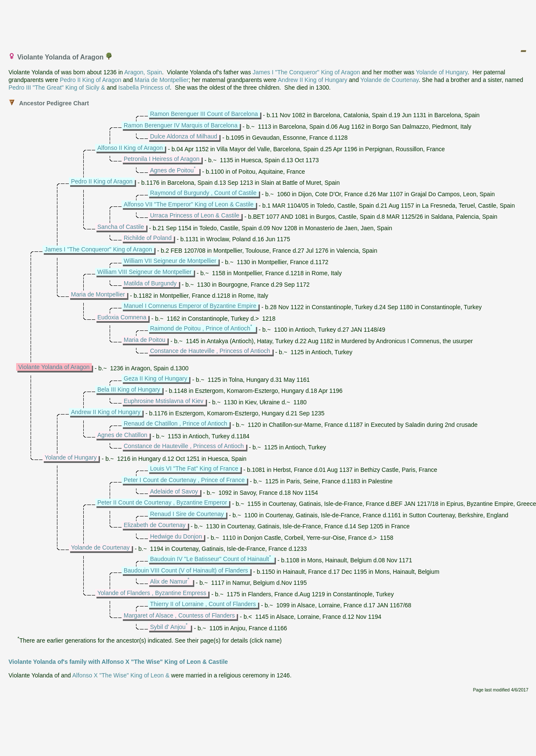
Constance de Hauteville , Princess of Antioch (210, 351)
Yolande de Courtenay (390, 80)
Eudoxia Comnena (122, 317)
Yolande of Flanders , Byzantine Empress (152, 593)
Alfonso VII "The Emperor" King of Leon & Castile (189, 204)
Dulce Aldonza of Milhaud (184, 136)
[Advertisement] (269, 23)
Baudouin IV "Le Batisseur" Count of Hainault (210, 559)
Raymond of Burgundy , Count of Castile (203, 193)
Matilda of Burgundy (150, 283)
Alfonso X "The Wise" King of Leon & (121, 675)
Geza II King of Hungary (155, 378)
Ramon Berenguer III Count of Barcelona (204, 114)
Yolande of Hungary (441, 72)
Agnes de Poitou (172, 170)
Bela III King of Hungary (129, 389)
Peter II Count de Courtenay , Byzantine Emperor (162, 502)
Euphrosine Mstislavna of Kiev (164, 401)
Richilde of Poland (148, 238)
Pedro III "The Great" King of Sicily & (57, 87)
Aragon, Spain (143, 72)
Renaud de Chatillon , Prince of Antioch (176, 423)
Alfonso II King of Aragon (130, 148)
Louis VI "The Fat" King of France (194, 468)
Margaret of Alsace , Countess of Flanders (179, 615)
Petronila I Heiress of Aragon (162, 159)
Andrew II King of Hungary (313, 80)
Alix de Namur (169, 581)
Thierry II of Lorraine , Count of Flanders (203, 604)
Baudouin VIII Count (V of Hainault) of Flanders (186, 570)
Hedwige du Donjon (176, 536)
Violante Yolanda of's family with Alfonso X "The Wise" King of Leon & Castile (118, 662)
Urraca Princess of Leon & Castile (195, 215)
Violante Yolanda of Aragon (54, 367)
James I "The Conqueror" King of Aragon (306, 72)
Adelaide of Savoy (174, 491)
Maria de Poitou (145, 340)
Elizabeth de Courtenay (155, 525)
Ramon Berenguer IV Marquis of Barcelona (181, 125)
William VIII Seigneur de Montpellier (145, 272)
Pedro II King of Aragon (91, 80)
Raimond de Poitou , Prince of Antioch (200, 328)
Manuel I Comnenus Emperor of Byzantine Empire (190, 306)
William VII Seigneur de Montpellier (170, 261)
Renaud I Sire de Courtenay (187, 514)
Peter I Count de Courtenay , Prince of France (184, 480)
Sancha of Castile (121, 227)
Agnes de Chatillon (122, 435)
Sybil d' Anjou (168, 627)
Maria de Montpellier (162, 80)
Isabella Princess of (144, 87)
